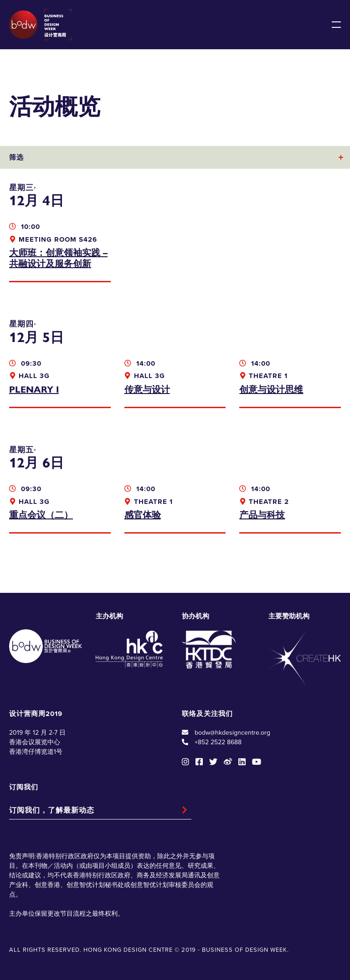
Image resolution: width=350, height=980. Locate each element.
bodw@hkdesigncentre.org (232, 733)
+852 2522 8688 (218, 742)
